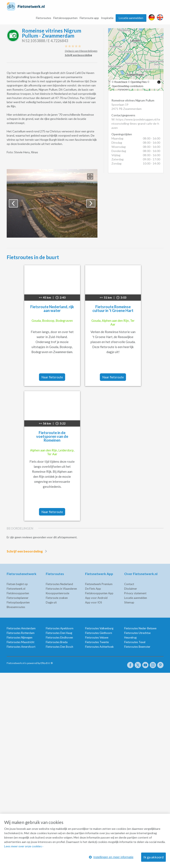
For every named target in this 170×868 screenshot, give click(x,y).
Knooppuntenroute (58, 593)
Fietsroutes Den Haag (59, 633)
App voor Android (96, 598)
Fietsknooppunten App (99, 593)
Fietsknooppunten (65, 18)
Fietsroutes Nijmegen (20, 637)
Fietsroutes (44, 18)
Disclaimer (131, 589)
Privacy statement (135, 593)
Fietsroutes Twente (97, 642)
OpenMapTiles (139, 82)
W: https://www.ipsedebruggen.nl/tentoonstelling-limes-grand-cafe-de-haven (136, 124)
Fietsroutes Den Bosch (59, 647)
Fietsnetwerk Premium (99, 584)
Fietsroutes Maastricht (20, 642)
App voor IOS (94, 602)
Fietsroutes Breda (57, 642)
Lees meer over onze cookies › (24, 846)
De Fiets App (93, 589)
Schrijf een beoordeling (28, 551)
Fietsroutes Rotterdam (21, 633)
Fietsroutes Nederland (59, 584)
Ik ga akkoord (153, 857)
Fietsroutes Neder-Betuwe (140, 628)
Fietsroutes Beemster (137, 647)
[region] (136, 60)
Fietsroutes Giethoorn (99, 633)
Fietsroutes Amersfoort (21, 647)
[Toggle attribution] (159, 82)
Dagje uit (51, 602)
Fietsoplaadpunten (18, 602)
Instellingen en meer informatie (111, 857)
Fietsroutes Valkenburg (99, 628)
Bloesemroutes (16, 607)
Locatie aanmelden (131, 18)
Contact (129, 584)
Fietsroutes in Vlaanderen (61, 589)
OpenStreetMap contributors (128, 86)
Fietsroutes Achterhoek (99, 647)
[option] (52, 203)
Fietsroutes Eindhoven (59, 637)
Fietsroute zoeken (57, 598)
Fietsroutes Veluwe (97, 637)
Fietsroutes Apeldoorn (60, 628)
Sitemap (129, 602)
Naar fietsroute (52, 377)
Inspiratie (107, 18)
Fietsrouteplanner (18, 598)
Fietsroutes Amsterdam (21, 628)
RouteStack (121, 82)
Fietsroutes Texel (135, 642)
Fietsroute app (89, 18)
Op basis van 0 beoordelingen (81, 51)
